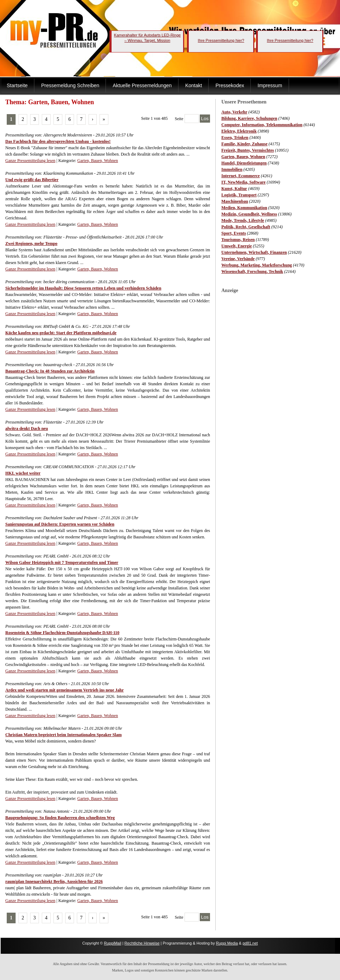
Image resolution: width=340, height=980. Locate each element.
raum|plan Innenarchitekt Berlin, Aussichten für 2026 (54, 881)
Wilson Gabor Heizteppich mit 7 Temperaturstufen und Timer (62, 562)
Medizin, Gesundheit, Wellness (249, 214)
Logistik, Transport (239, 195)
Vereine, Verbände (238, 259)
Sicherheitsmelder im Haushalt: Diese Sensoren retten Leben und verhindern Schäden (83, 288)
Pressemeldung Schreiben (70, 85)
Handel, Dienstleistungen (244, 163)
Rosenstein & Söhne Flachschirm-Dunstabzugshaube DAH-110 (62, 633)
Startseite (17, 85)
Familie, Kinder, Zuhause (244, 144)
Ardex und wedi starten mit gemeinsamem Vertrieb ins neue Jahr (64, 690)
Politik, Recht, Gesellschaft (246, 227)
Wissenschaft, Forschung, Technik (252, 271)
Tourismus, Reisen (238, 240)
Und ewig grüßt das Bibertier (32, 180)
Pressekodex (230, 85)
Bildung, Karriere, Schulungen (249, 118)
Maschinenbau (235, 201)
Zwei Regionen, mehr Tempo (31, 243)
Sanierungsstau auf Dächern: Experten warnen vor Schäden (60, 524)
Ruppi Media (227, 943)
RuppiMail (112, 943)
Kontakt (194, 85)
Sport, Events (234, 233)
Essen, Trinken (235, 138)
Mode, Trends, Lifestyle (243, 220)
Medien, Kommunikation (244, 208)
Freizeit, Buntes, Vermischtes (248, 150)
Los (205, 119)
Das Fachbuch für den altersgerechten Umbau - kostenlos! (58, 141)
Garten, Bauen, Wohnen (243, 157)
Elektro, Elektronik (239, 131)
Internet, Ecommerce (240, 176)
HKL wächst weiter (23, 473)
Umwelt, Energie (237, 246)
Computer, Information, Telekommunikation (262, 125)
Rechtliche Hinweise (142, 943)
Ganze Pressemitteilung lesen (30, 161)
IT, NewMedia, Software (243, 182)
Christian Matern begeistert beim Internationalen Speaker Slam (63, 735)
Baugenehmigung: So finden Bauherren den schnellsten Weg (60, 818)
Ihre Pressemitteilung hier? (221, 40)
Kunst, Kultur (234, 189)
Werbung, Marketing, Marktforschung (257, 265)
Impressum (270, 85)
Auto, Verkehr (234, 112)
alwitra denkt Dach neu (27, 429)
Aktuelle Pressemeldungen (142, 85)
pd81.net (250, 943)
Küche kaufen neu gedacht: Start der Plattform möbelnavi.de (61, 333)
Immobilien (232, 169)
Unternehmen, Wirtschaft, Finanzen (254, 252)
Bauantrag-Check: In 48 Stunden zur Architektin (50, 371)
